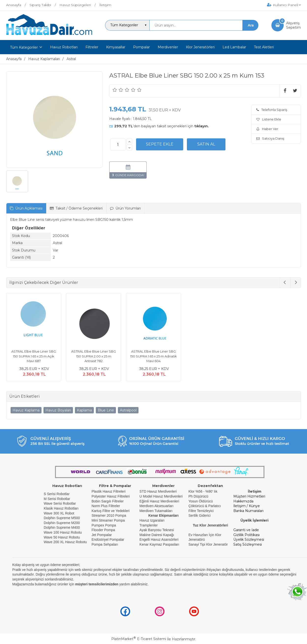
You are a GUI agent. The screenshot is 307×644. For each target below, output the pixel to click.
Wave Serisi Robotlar (60, 503)
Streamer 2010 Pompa (109, 515)
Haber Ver (267, 129)
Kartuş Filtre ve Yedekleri (111, 511)
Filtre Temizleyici (201, 511)
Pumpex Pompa (104, 525)
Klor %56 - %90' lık (203, 491)
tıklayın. (202, 126)
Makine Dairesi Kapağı (157, 535)
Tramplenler (149, 525)
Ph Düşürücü (198, 496)
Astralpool (128, 410)
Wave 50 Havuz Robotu (62, 537)
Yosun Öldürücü (201, 501)
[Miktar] (118, 145)
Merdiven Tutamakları (156, 511)
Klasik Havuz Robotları (61, 508)
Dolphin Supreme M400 (62, 527)
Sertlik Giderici (199, 515)
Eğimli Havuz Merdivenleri (159, 501)
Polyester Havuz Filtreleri (111, 496)
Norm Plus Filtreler (106, 506)
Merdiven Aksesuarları (157, 506)
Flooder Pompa (103, 530)
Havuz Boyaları (58, 410)
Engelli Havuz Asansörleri (159, 539)
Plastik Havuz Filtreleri (109, 491)
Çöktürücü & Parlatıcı (205, 506)
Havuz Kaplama (26, 410)
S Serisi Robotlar (57, 494)
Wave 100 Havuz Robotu (63, 532)
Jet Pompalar (102, 535)
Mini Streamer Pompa (108, 520)
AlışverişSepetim (293, 25)
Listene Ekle (269, 119)
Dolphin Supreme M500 (62, 518)
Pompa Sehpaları (105, 544)
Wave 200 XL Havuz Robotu (66, 542)
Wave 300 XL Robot (59, 513)
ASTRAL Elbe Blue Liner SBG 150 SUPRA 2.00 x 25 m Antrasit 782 (94, 356)
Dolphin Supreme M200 (62, 523)
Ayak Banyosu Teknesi (157, 530)
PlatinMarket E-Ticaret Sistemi (139, 639)
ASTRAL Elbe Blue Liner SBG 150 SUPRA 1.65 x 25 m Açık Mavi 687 (34, 356)
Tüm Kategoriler (24, 47)
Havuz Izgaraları (152, 520)
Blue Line (106, 410)
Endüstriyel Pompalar (108, 539)
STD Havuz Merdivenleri (158, 491)
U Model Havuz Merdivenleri (161, 496)
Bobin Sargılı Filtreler (108, 501)
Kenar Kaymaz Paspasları (159, 544)
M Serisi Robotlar (57, 499)
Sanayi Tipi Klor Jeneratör (208, 544)
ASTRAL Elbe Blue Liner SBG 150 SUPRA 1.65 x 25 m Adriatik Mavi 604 (153, 356)
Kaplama (84, 410)
